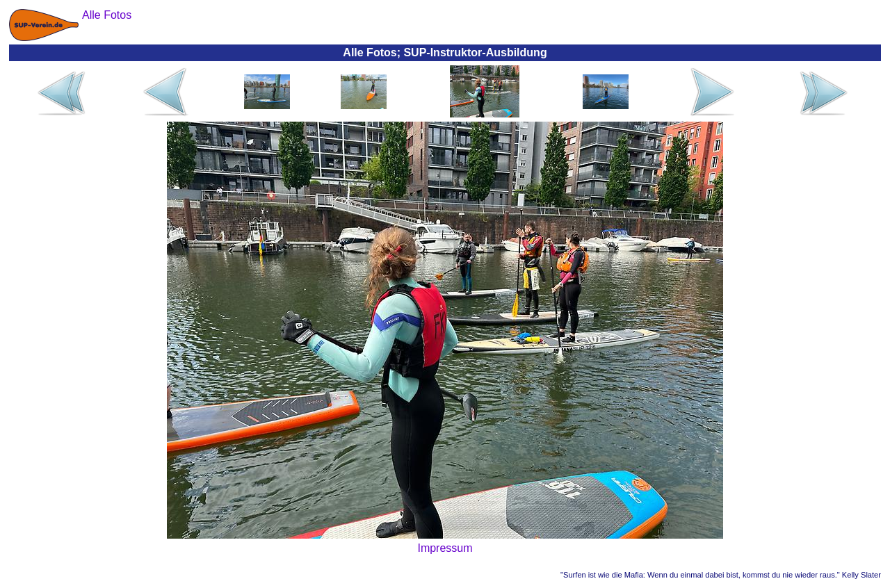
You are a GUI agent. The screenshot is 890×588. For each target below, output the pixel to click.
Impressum (445, 548)
